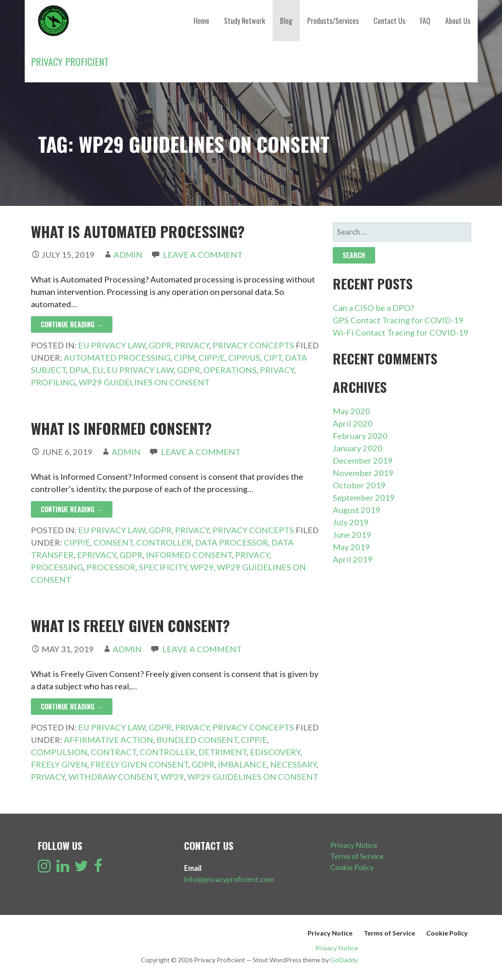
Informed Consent (189, 555)
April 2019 (353, 559)
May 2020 (351, 411)
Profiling (53, 382)
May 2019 (351, 547)
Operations (230, 370)
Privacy (192, 345)
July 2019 (351, 522)
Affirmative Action (109, 740)
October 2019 (359, 485)
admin (128, 254)
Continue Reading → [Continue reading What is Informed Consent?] (72, 509)
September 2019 (364, 497)
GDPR (160, 345)
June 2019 (352, 534)
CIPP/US (244, 357)
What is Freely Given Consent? (130, 625)
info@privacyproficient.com (229, 879)
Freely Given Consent (139, 764)
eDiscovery (275, 752)
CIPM (184, 357)
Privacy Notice (354, 845)
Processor (111, 567)
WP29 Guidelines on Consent (144, 382)
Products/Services (333, 21)
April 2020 (353, 423)
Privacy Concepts (253, 345)
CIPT (273, 357)
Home (201, 21)
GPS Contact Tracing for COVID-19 (398, 320)
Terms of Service (357, 856)
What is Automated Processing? (138, 231)
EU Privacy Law (112, 345)
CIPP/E (212, 357)
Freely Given (59, 764)
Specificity (163, 567)
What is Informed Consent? (121, 428)
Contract (113, 752)
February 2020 (360, 436)
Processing (57, 567)
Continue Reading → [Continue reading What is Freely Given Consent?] (72, 707)
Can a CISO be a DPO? (373, 308)
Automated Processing (117, 357)
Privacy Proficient (70, 61)
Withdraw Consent (113, 777)
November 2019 (363, 473)
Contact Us (389, 21)
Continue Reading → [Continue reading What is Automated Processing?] (72, 324)
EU (98, 370)
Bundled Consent (197, 740)
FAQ (425, 21)
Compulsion (59, 752)
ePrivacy (97, 555)
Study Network (245, 21)
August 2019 (357, 510)
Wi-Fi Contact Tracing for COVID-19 (401, 332)
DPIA (79, 370)
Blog (286, 21)
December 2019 (363, 460)
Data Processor (232, 542)
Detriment (223, 752)
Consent (113, 542)
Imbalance (242, 764)
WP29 (202, 567)
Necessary (293, 764)
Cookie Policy (352, 867)
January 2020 (358, 448)
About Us (458, 21)
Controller (164, 542)
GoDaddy (344, 960)
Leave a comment (203, 254)
